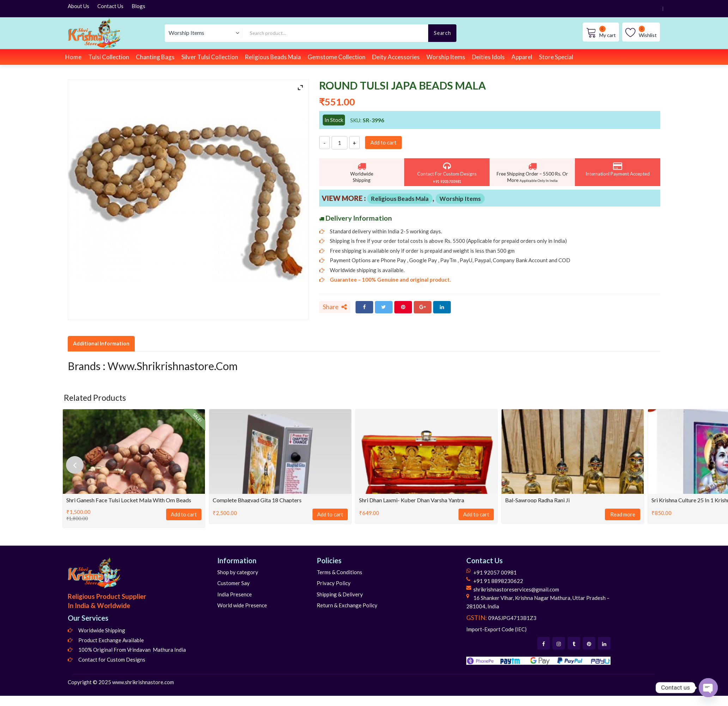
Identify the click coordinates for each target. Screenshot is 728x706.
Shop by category (238, 572)
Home (73, 57)
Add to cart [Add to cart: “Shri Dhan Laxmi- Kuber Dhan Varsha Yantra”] (476, 514)
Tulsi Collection (109, 57)
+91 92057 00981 (495, 572)
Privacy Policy (334, 583)
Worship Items (446, 57)
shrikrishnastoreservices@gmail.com (516, 589)
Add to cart (383, 142)
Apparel (522, 57)
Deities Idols (488, 57)
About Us (78, 6)
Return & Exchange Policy (347, 605)
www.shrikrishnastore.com (143, 682)
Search (442, 33)
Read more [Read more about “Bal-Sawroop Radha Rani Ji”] (623, 514)
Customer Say (233, 583)
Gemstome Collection (336, 57)
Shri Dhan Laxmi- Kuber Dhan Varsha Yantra (412, 500)
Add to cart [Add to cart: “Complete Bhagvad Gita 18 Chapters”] (330, 514)
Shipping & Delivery (340, 594)
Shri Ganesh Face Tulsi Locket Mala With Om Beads (129, 500)
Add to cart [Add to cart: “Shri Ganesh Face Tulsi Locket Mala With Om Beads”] (184, 514)
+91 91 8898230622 (498, 581)
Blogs (138, 6)
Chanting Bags (155, 57)
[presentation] (75, 465)
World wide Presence (242, 605)
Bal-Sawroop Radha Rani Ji (537, 500)
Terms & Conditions (339, 572)
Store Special (556, 57)
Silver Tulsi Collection (210, 57)
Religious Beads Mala (273, 57)
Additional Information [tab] (101, 343)
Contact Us (110, 6)
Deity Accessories (396, 57)
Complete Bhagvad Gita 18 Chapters (257, 500)
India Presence (235, 594)
